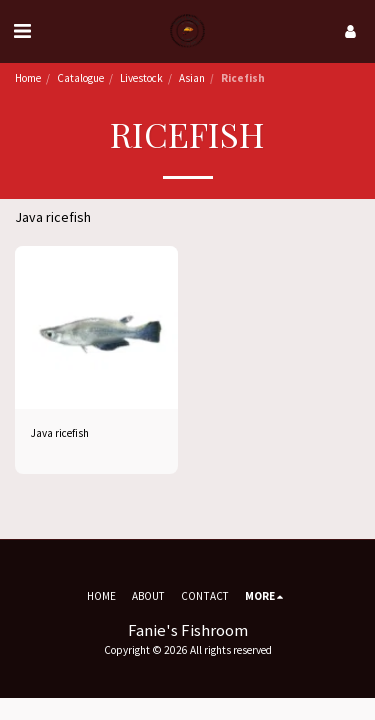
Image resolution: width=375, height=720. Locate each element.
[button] (22, 30)
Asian (192, 78)
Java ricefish (60, 433)
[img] (96, 327)
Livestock (141, 78)
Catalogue (80, 78)
